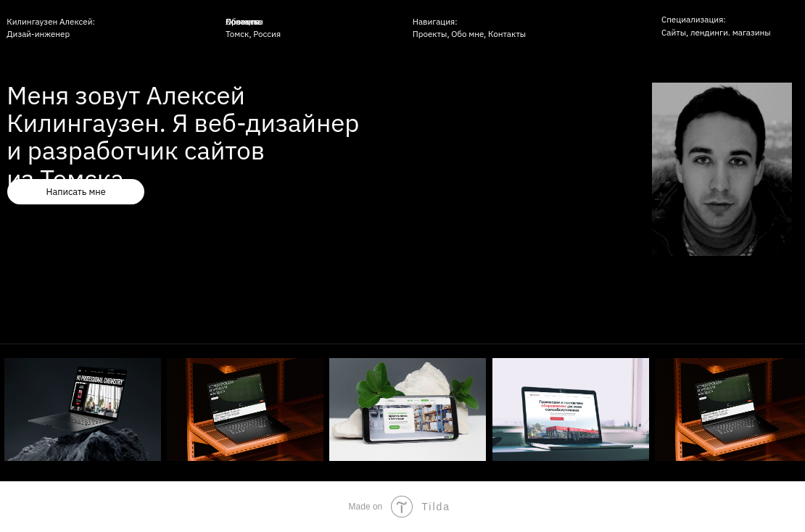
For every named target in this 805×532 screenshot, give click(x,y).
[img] (571, 410)
